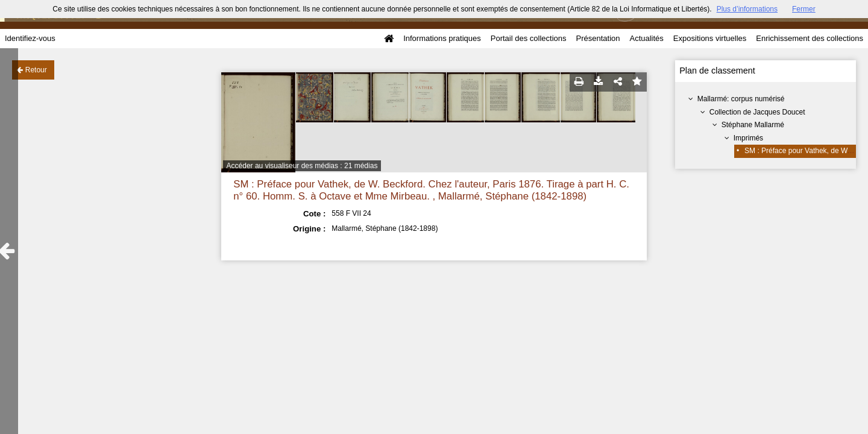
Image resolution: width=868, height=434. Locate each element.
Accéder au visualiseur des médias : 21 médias (302, 166)
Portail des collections (529, 38)
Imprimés (748, 138)
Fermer (804, 9)
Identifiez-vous (30, 38)
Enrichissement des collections (810, 38)
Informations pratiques (442, 38)
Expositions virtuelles (710, 38)
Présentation (598, 38)
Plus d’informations (747, 9)
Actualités (646, 38)
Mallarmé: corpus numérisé (741, 99)
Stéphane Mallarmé (753, 125)
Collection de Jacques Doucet (757, 112)
